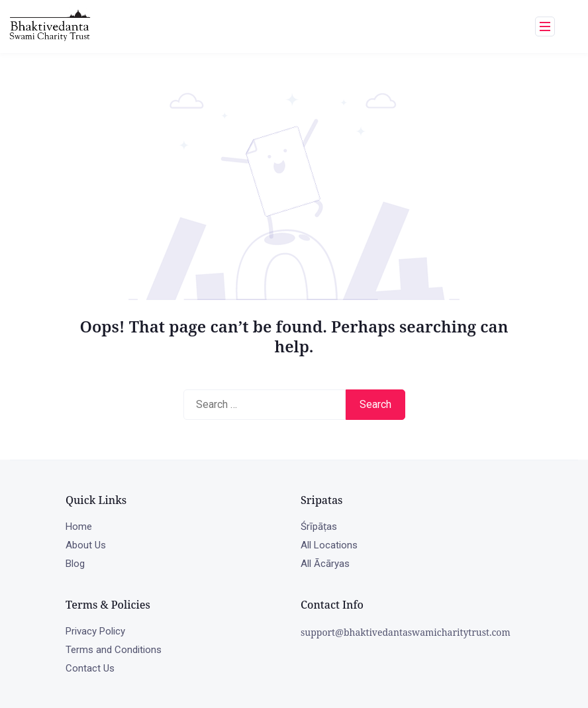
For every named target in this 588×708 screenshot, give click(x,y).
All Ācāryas (325, 564)
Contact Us (90, 668)
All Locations (329, 545)
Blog (75, 564)
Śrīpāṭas (319, 527)
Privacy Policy (95, 631)
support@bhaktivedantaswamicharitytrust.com (406, 632)
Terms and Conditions (114, 650)
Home (79, 527)
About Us (86, 545)
